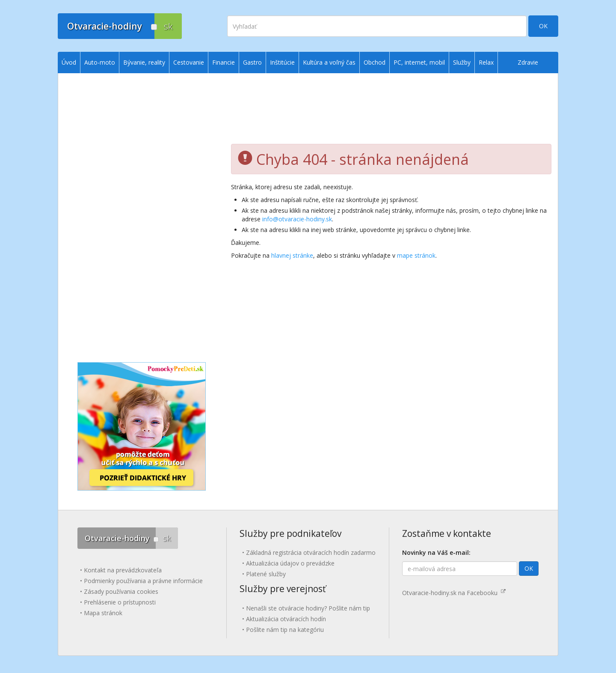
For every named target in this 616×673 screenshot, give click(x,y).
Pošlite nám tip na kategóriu (285, 630)
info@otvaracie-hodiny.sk (297, 219)
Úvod (69, 62)
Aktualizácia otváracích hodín (286, 619)
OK (543, 26)
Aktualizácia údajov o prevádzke (290, 563)
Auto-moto (100, 62)
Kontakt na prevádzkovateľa (123, 570)
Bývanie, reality (144, 62)
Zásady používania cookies (121, 591)
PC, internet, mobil (419, 62)
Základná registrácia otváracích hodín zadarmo (311, 552)
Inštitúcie (282, 62)
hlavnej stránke (292, 255)
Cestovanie (189, 62)
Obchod (375, 62)
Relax (486, 62)
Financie (224, 62)
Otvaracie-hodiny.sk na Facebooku (454, 593)
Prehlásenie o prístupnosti (120, 602)
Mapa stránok (103, 613)
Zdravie (528, 62)
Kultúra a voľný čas (329, 62)
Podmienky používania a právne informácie (143, 581)
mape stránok (416, 255)
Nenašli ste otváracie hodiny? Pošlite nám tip (308, 608)
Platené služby (266, 574)
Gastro (252, 62)
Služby (462, 62)
